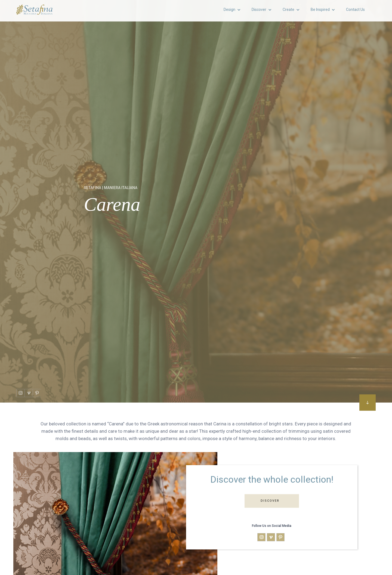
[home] (35, 10)
